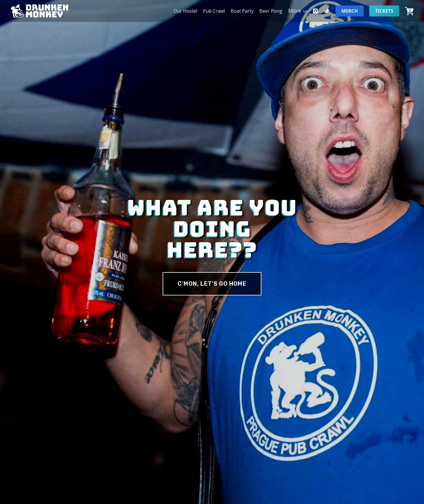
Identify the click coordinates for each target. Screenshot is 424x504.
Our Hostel (185, 11)
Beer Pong (271, 11)
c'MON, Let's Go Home (212, 284)
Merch (350, 11)
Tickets (384, 11)
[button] (297, 11)
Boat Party (242, 11)
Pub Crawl (214, 11)
